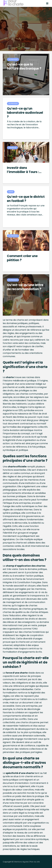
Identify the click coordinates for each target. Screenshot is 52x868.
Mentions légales (22, 862)
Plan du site (35, 862)
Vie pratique (13, 59)
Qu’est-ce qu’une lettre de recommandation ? (25, 287)
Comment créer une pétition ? (22, 258)
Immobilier (12, 148)
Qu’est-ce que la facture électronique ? (24, 67)
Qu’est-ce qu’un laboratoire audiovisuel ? (25, 113)
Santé (11, 192)
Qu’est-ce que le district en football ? (26, 199)
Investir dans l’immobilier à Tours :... (24, 170)
